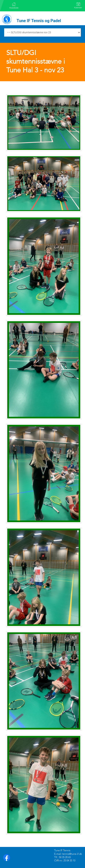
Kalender (78, 5)
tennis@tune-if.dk (72, 854)
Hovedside (14, 6)
